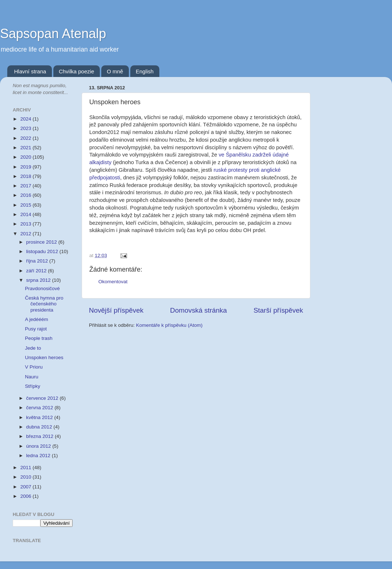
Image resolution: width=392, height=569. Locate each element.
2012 (26, 234)
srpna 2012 (39, 280)
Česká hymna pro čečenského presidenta (44, 304)
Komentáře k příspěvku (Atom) (169, 325)
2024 (26, 119)
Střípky (33, 386)
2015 (26, 205)
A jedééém (37, 319)
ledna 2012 (39, 456)
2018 (26, 176)
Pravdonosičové (42, 288)
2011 (26, 468)
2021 (26, 148)
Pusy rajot (36, 329)
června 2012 (40, 408)
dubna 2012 (40, 427)
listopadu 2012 (43, 251)
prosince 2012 (42, 242)
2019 (26, 167)
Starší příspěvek (279, 310)
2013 (26, 224)
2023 (26, 128)
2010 (26, 477)
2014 (26, 214)
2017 (26, 186)
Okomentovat (113, 282)
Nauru (32, 377)
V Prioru (34, 367)
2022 (26, 138)
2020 (26, 157)
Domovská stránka (199, 310)
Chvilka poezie (77, 71)
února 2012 (39, 446)
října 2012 (38, 261)
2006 (26, 496)
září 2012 (37, 271)
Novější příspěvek (116, 310)
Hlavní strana (30, 71)
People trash (39, 338)
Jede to (33, 348)
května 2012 (40, 417)
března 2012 (40, 436)
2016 (26, 195)
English (145, 71)
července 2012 (43, 398)
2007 (26, 487)
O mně (115, 71)
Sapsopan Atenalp (53, 34)
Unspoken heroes (44, 357)
